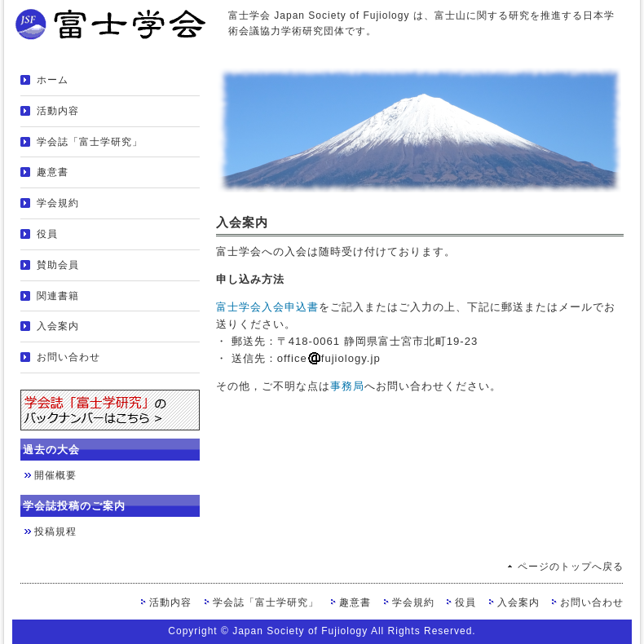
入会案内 (58, 326)
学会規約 (58, 203)
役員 (47, 234)
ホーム (53, 80)
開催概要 (55, 475)
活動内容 (58, 111)
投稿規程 (55, 532)
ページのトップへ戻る (571, 567)
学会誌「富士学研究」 (90, 142)
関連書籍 (58, 296)
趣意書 (53, 172)
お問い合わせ (68, 357)
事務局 (347, 386)
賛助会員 (58, 265)
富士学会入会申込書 (267, 307)
